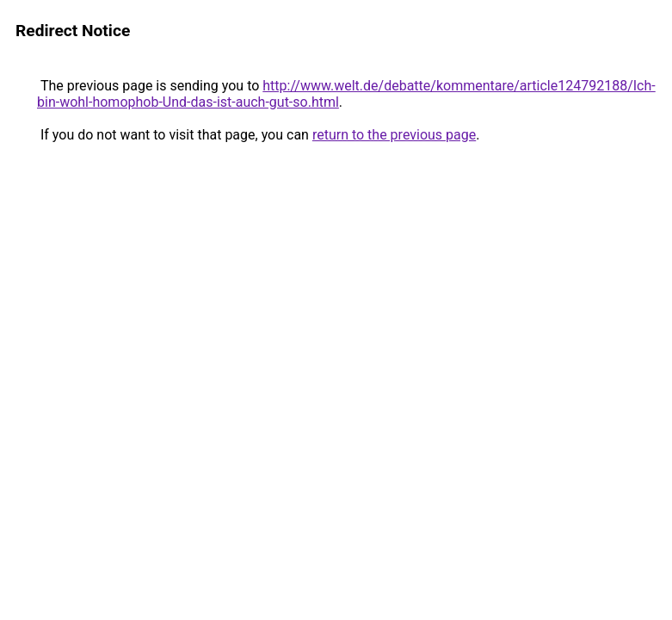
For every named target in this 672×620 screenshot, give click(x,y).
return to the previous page (394, 135)
